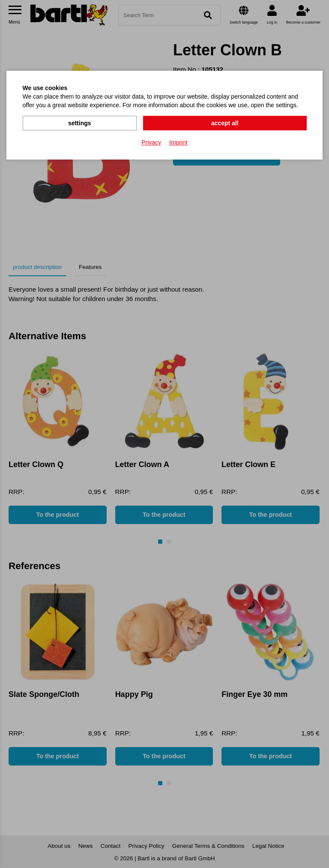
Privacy (151, 142)
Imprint (178, 142)
